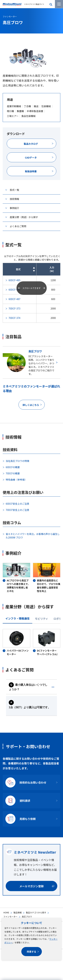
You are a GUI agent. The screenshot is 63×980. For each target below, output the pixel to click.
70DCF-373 (14, 308)
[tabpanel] (32, 642)
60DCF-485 (14, 280)
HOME (6, 912)
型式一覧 (14, 190)
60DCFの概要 (13, 467)
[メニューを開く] (59, 4)
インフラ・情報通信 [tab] (17, 618)
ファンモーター (10, 916)
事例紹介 (14, 208)
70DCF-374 (14, 318)
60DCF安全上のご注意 (17, 504)
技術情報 (14, 199)
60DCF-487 (14, 299)
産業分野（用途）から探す (24, 217)
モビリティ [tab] (42, 619)
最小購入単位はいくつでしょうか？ (28, 687)
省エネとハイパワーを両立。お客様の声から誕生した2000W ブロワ (33, 536)
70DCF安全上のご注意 (17, 510)
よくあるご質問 (18, 226)
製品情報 (17, 912)
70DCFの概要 (13, 473)
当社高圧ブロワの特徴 (17, 461)
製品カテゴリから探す (36, 912)
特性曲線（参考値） (16, 480)
